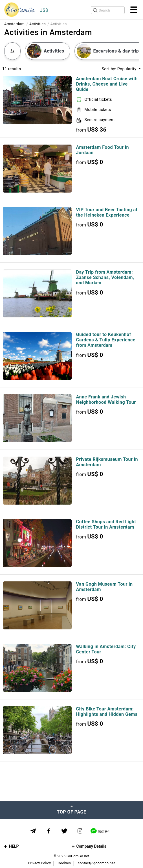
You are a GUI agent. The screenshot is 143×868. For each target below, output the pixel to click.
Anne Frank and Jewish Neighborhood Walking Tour (106, 400)
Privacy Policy (40, 863)
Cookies (64, 863)
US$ (44, 10)
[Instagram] (80, 831)
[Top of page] (71, 810)
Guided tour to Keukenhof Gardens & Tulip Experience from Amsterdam (106, 340)
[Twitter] (64, 831)
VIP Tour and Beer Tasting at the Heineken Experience (107, 212)
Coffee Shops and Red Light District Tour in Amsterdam (106, 524)
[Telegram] (33, 831)
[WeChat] (100, 831)
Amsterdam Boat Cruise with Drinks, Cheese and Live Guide (107, 84)
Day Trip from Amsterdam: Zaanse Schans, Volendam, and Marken (105, 277)
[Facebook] (49, 831)
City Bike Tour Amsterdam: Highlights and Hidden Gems (107, 712)
